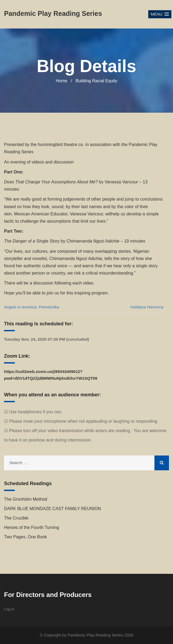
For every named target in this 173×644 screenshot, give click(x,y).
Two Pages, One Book (25, 537)
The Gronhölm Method (26, 499)
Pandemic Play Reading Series (95, 635)
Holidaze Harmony (147, 307)
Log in (9, 609)
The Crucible (16, 518)
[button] (160, 14)
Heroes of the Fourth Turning (32, 527)
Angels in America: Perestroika (31, 307)
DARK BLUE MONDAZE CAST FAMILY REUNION (52, 509)
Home (61, 81)
